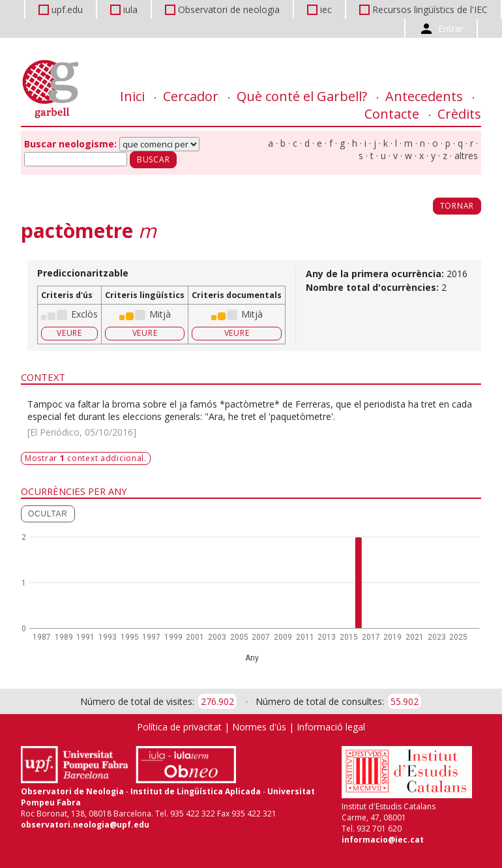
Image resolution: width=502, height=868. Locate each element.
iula (130, 9)
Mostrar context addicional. (86, 458)
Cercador (191, 96)
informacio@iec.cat (383, 840)
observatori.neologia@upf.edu (85, 825)
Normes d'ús (259, 727)
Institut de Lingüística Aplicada (196, 791)
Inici (132, 96)
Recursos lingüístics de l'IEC (430, 9)
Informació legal (331, 727)
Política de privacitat (179, 727)
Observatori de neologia (229, 9)
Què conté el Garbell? (302, 96)
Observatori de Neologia (72, 791)
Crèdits (459, 114)
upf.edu (67, 9)
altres (466, 156)
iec (326, 9)
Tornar (457, 206)
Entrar (451, 28)
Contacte (392, 114)
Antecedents (424, 96)
